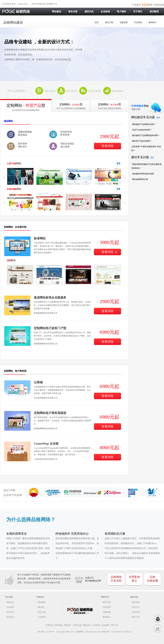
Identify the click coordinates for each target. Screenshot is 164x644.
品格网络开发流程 (116, 579)
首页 (97, 22)
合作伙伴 (10, 612)
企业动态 (10, 607)
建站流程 (136, 602)
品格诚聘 (105, 625)
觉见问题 (136, 612)
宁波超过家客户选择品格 (148, 5)
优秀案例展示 (134, 579)
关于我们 (138, 12)
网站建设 (57, 12)
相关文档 (136, 617)
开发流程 (138, 22)
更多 (119, 163)
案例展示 (153, 22)
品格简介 (10, 602)
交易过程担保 (50, 91)
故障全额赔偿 (118, 91)
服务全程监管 (72, 91)
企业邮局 (105, 12)
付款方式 (136, 607)
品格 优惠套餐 (153, 579)
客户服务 (122, 12)
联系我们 (10, 617)
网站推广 (42, 607)
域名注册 (73, 12)
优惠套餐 (124, 22)
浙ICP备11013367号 (46, 632)
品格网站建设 (13, 22)
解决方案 (109, 22)
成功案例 (154, 12)
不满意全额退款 (95, 91)
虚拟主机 (89, 12)
